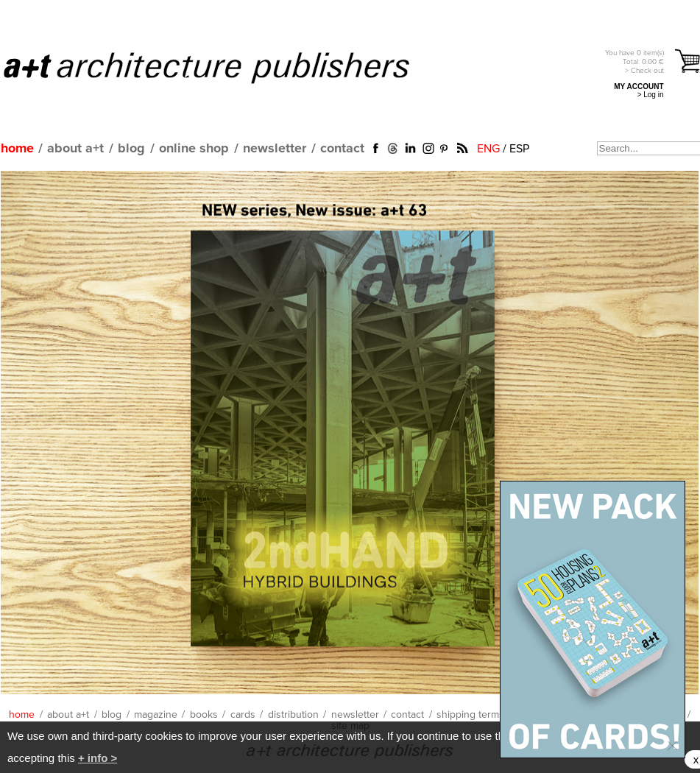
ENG (488, 149)
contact (342, 149)
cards (243, 715)
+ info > (98, 758)
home (17, 149)
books (204, 715)
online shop (194, 149)
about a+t (75, 149)
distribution (293, 715)
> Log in (651, 95)
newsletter (275, 149)
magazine (156, 715)
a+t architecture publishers (225, 67)
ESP (519, 149)
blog (131, 149)
